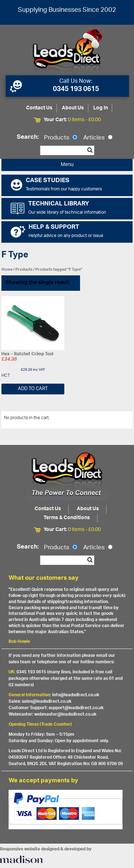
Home (7, 269)
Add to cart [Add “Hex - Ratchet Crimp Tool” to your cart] (33, 389)
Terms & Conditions (67, 518)
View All (119, 419)
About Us (73, 108)
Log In (101, 108)
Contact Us (39, 108)
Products (61, 138)
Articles (98, 138)
